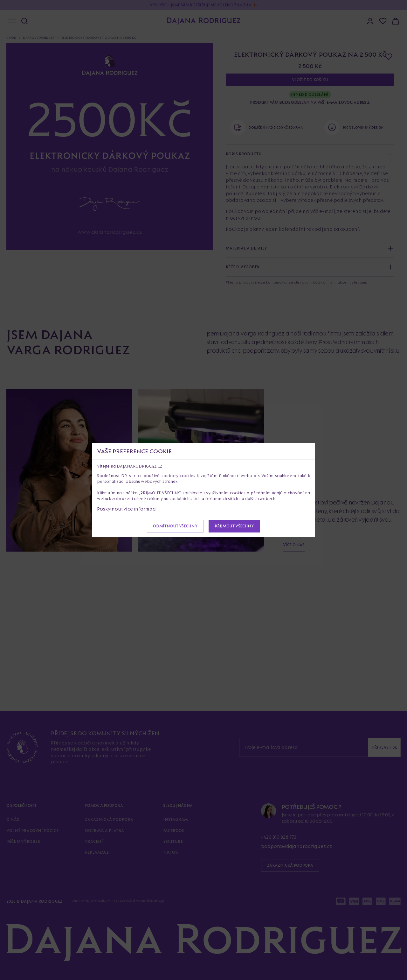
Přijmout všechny (234, 526)
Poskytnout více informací (127, 509)
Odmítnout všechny (175, 526)
